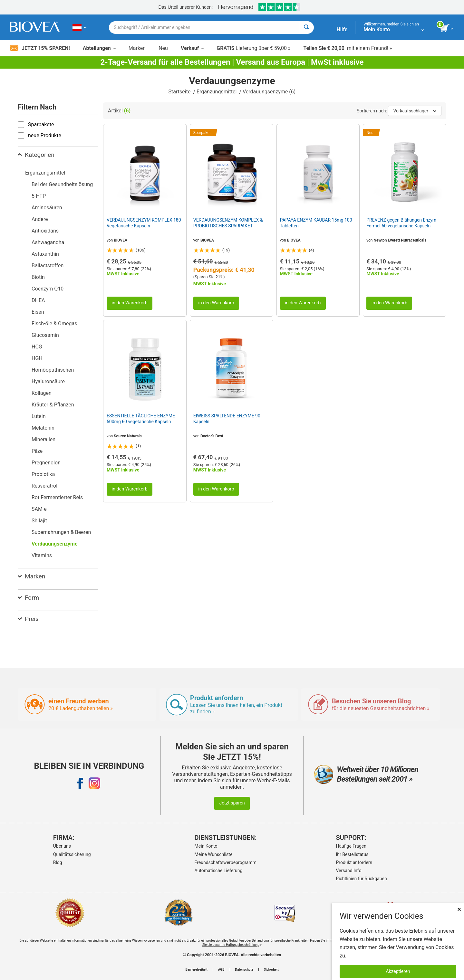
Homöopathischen (53, 370)
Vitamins (42, 555)
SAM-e (39, 509)
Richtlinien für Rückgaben (362, 879)
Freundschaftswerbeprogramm (226, 862)
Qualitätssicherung (72, 854)
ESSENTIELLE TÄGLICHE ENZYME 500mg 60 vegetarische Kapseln (141, 419)
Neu (163, 48)
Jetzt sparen (232, 803)
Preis (28, 619)
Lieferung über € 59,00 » (253, 48)
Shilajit (39, 521)
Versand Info (349, 871)
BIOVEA (121, 240)
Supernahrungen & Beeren (61, 532)
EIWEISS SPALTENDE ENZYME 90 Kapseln (227, 419)
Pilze (37, 451)
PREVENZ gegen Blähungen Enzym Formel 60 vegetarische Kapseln (401, 223)
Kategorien (36, 155)
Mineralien (43, 439)
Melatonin (43, 428)
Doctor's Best (212, 436)
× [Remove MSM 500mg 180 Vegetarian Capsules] (459, 909)
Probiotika (43, 474)
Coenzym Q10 (48, 289)
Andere (40, 219)
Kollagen (42, 393)
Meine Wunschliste (214, 854)
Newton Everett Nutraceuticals (400, 240)
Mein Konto (206, 846)
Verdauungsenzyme (55, 544)
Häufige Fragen (351, 846)
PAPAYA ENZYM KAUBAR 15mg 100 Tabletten (316, 223)
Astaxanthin (45, 254)
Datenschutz (244, 970)
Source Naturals (128, 436)
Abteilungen (99, 48)
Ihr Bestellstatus (352, 854)
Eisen (38, 312)
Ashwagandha (48, 242)
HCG (37, 347)
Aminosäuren (47, 208)
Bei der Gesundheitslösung (62, 184)
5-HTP (39, 196)
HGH (37, 358)
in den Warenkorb (129, 303)
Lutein (39, 416)
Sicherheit (271, 970)
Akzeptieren (398, 971)
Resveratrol (44, 486)
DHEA (38, 300)
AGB (221, 970)
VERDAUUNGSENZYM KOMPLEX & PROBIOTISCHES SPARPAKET (228, 223)
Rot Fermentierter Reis (57, 497)
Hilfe (342, 29)
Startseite (180, 92)
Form (28, 598)
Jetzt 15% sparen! (40, 48)
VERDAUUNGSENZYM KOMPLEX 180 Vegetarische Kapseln (144, 223)
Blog (58, 862)
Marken (137, 48)
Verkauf (192, 48)
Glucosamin (45, 335)
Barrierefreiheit (196, 970)
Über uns (62, 846)
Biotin (38, 277)
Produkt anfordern (354, 862)
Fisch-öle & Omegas (54, 323)
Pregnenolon (46, 463)
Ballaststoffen (48, 266)
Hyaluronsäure (48, 381)
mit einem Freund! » (348, 48)
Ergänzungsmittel (217, 92)
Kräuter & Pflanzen (53, 405)
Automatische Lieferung (219, 871)
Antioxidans (45, 231)
